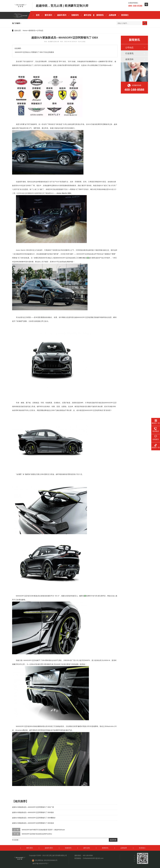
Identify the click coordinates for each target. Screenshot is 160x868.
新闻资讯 (100, 15)
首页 (38, 15)
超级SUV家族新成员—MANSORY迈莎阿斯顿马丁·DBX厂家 (33, 807)
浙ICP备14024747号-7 (40, 863)
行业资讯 (129, 53)
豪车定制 (88, 15)
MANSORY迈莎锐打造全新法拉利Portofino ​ (37, 834)
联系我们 (125, 15)
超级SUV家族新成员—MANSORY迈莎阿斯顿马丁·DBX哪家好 (34, 818)
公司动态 (40, 31)
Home (25, 31)
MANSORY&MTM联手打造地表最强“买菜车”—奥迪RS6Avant (43, 830)
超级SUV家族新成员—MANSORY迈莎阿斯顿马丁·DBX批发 (33, 823)
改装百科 (129, 59)
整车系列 (48, 15)
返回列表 (113, 840)
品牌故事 (112, 15)
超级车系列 (62, 15)
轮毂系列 (75, 15)
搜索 (145, 23)
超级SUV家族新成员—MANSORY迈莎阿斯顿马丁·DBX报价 (33, 812)
